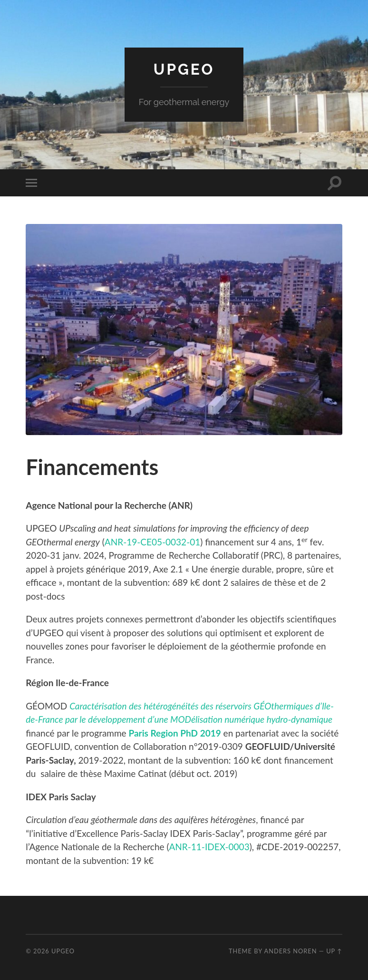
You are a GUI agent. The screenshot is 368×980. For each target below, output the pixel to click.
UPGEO (184, 69)
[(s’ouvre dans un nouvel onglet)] (175, 733)
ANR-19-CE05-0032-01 (152, 542)
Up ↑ (334, 951)
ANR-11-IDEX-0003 (209, 847)
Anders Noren (290, 951)
